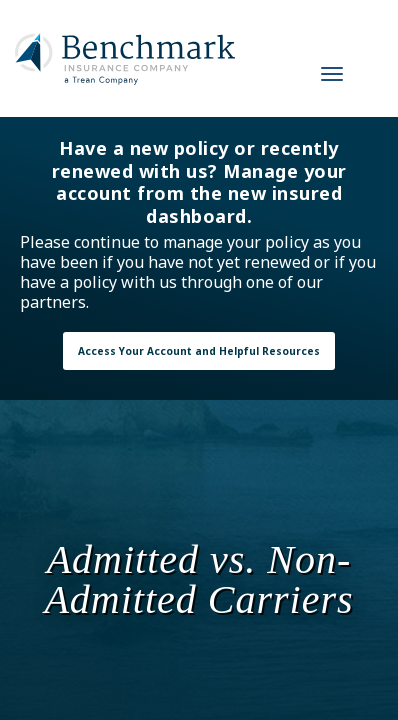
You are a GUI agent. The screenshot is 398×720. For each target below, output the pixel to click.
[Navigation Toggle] (332, 74)
